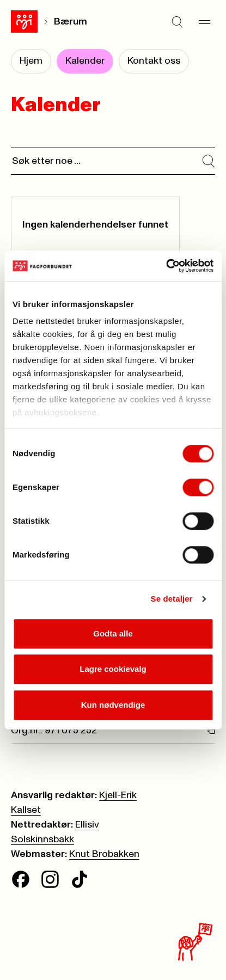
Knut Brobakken (104, 854)
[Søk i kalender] (209, 161)
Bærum (71, 22)
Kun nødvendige (113, 705)
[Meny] (204, 22)
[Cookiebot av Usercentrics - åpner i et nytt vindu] (166, 266)
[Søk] (177, 22)
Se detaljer (172, 599)
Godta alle (113, 633)
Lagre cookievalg (113, 669)
